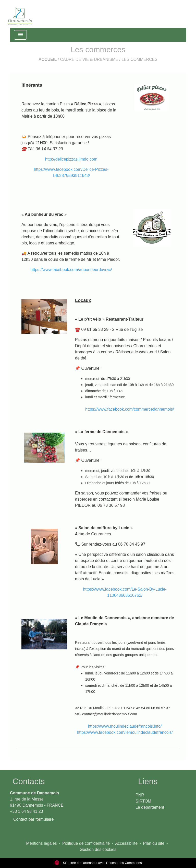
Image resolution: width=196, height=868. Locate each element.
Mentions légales (42, 843)
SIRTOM (143, 801)
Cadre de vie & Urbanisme (89, 59)
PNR (140, 795)
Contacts (29, 781)
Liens (148, 781)
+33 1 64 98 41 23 (26, 811)
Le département (150, 807)
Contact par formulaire (33, 819)
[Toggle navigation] (20, 35)
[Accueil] (20, 14)
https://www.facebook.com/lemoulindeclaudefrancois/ (125, 732)
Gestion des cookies (98, 849)
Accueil (48, 59)
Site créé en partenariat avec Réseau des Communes (98, 863)
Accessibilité (126, 843)
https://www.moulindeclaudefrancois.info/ (125, 726)
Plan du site (154, 843)
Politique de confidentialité (86, 843)
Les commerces (139, 59)
